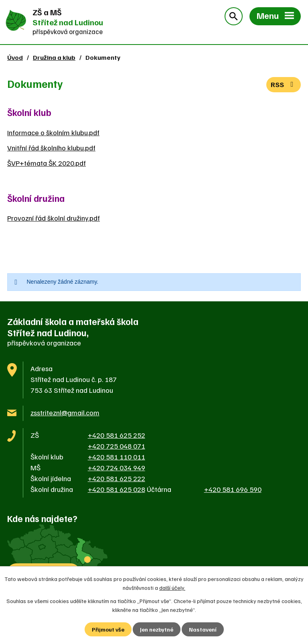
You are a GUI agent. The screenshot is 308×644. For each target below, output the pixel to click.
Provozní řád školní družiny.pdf (54, 218)
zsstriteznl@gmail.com (65, 412)
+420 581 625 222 (117, 478)
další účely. (172, 588)
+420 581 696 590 (233, 489)
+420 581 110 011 (117, 457)
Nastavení (203, 629)
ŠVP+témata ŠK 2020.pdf (47, 163)
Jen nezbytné (157, 629)
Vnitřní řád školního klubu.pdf (51, 148)
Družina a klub (54, 57)
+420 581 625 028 (117, 489)
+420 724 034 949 (117, 467)
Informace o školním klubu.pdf (53, 132)
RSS (284, 84)
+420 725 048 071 (117, 446)
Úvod (15, 57)
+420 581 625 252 (117, 435)
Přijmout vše (108, 629)
